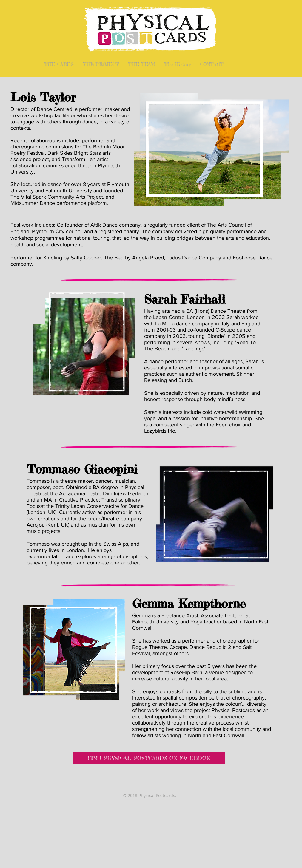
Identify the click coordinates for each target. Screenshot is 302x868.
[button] (178, 64)
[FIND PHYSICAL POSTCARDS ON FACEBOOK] (149, 758)
